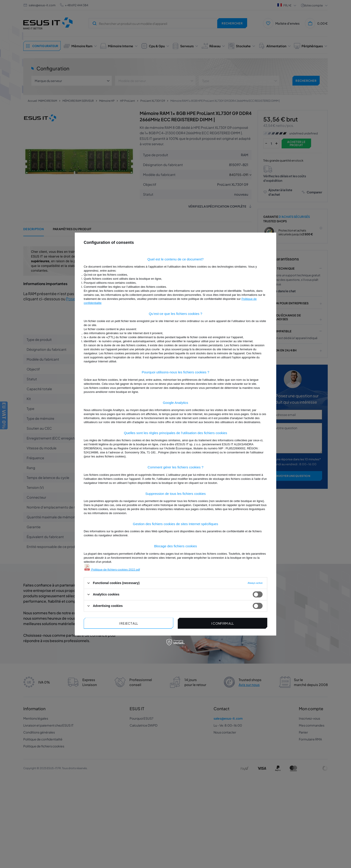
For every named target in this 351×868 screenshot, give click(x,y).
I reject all (128, 623)
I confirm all (223, 623)
